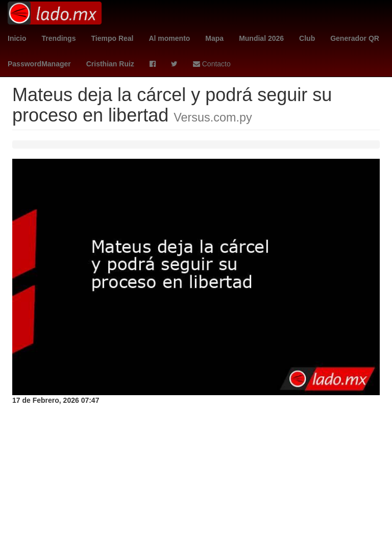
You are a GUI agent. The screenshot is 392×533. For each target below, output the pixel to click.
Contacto (212, 64)
